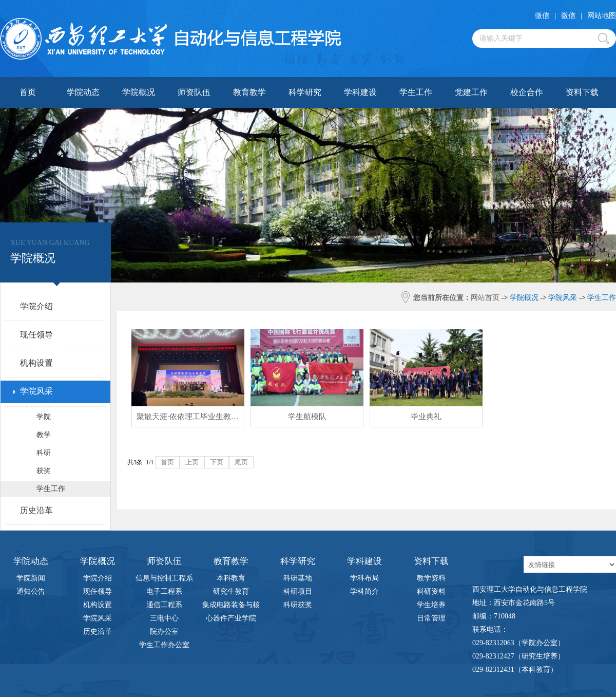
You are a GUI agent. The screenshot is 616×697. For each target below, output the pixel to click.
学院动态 (83, 92)
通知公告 (31, 591)
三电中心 (164, 618)
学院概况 (139, 92)
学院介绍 (98, 578)
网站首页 (485, 298)
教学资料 (431, 578)
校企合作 (527, 92)
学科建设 (360, 92)
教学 (44, 435)
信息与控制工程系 (164, 578)
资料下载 (582, 92)
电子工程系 (164, 591)
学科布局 (364, 578)
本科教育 (231, 578)
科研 (44, 453)
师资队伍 (194, 92)
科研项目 (298, 591)
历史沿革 (98, 632)
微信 (542, 16)
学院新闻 (31, 578)
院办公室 (164, 632)
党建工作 (471, 92)
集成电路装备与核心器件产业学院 (231, 606)
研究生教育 (231, 591)
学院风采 (98, 618)
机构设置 (98, 605)
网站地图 (602, 16)
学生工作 (416, 92)
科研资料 (431, 591)
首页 (28, 92)
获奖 (44, 471)
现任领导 (98, 591)
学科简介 (364, 591)
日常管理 (431, 618)
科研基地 (298, 578)
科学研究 (305, 92)
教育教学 (249, 92)
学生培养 (431, 605)
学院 (44, 417)
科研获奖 (298, 605)
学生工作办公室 (164, 645)
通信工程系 (164, 605)
